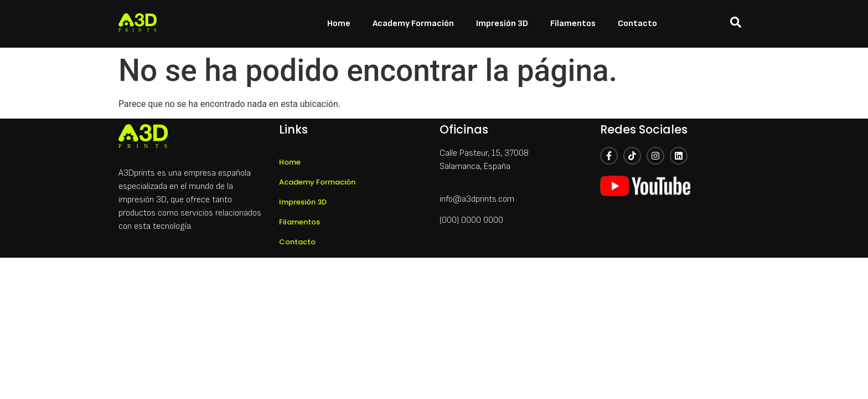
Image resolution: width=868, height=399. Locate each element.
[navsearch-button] (736, 24)
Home (339, 24)
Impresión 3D (502, 24)
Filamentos (573, 24)
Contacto (637, 24)
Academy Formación (413, 24)
